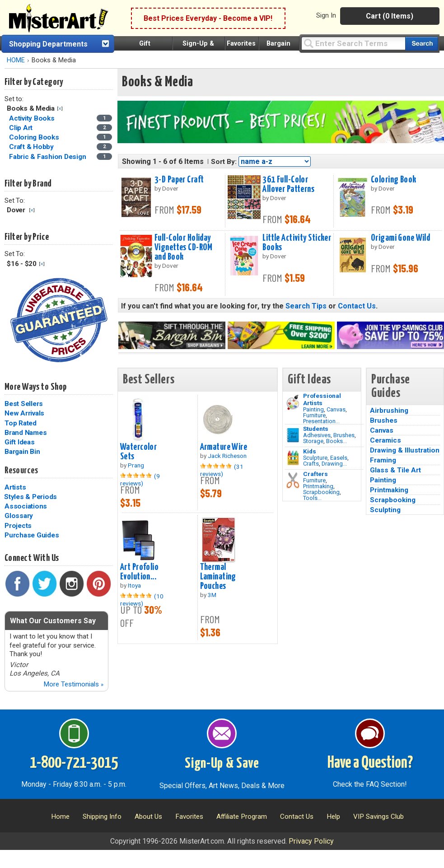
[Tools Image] (293, 481)
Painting (313, 409)
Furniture (314, 415)
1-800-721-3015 (74, 763)
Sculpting (385, 510)
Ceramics (386, 440)
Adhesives (317, 435)
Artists (15, 487)
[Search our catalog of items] (422, 44)
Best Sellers (24, 404)
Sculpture (315, 458)
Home (60, 817)
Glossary (19, 516)
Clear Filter (60, 109)
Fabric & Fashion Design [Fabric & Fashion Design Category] (48, 157)
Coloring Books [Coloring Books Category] (35, 137)
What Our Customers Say (53, 621)
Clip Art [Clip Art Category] (22, 128)
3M (212, 595)
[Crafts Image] (293, 458)
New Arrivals (24, 413)
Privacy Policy (311, 841)
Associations (26, 506)
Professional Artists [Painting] (322, 399)
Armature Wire (224, 447)
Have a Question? (370, 763)
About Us (148, 817)
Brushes (344, 435)
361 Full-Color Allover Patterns (288, 184)
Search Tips (306, 306)
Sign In (326, 15)
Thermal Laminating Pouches (218, 577)
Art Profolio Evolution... (139, 572)
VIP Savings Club (379, 817)
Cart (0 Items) (390, 16)
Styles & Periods (30, 497)
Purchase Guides (32, 535)
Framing (383, 460)
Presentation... (321, 421)
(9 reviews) (140, 480)
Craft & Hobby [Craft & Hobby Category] (32, 147)
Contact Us (357, 306)
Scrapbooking (321, 492)
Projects (18, 526)
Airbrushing (389, 411)
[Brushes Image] (293, 435)
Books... (337, 441)
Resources (21, 471)
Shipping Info (102, 817)
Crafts (311, 464)
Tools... (312, 498)
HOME (16, 60)
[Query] (353, 43)
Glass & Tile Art (395, 470)
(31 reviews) (222, 470)
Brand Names (26, 433)
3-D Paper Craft (179, 180)
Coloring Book (394, 180)
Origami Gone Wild (400, 238)
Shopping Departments (48, 44)
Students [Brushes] (316, 429)
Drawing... (334, 464)
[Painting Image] (293, 402)
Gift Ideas (20, 442)
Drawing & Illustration (405, 450)
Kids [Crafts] (310, 451)
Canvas (336, 409)
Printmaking (318, 486)
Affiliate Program (242, 817)
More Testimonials (73, 684)
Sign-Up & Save (222, 764)
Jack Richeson (227, 456)
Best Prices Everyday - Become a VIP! (208, 18)
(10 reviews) (142, 600)
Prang (136, 465)
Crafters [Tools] (315, 474)
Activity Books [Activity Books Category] (33, 118)
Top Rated (21, 423)
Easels (339, 458)
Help (333, 817)
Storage (313, 441)
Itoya (134, 585)
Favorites (241, 44)
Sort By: (224, 162)
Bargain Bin (22, 452)
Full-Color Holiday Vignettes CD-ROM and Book (184, 247)
